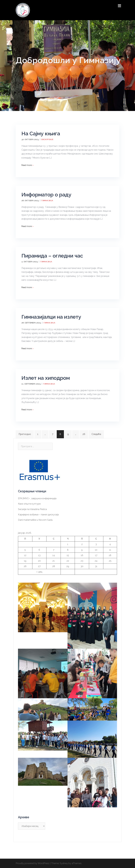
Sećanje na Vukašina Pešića (32, 509)
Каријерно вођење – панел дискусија (38, 515)
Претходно (25, 434)
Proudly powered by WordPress (33, 863)
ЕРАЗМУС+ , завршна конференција (37, 498)
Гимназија (47, 201)
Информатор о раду (46, 195)
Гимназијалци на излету (51, 317)
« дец (39, 572)
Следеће (96, 434)
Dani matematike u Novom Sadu (35, 520)
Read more (27, 165)
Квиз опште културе (29, 504)
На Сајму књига (41, 133)
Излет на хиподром (46, 378)
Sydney (64, 863)
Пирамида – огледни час (52, 256)
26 (84, 434)
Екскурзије (47, 139)
